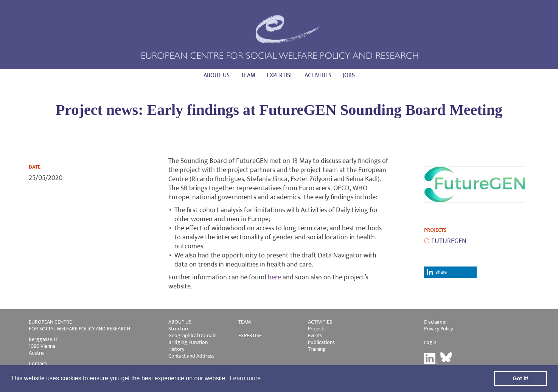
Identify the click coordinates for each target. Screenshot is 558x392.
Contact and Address (191, 356)
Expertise (280, 75)
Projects (317, 329)
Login (430, 342)
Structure (179, 329)
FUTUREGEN (449, 241)
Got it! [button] (521, 378)
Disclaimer (436, 322)
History (176, 349)
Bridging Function (188, 342)
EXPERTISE (250, 335)
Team (248, 75)
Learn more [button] (245, 378)
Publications (321, 342)
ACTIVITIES (320, 322)
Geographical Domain (192, 335)
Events (315, 335)
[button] (450, 272)
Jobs (349, 75)
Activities (318, 75)
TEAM (245, 322)
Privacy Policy (438, 329)
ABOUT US (180, 322)
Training (317, 349)
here (274, 277)
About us (217, 75)
